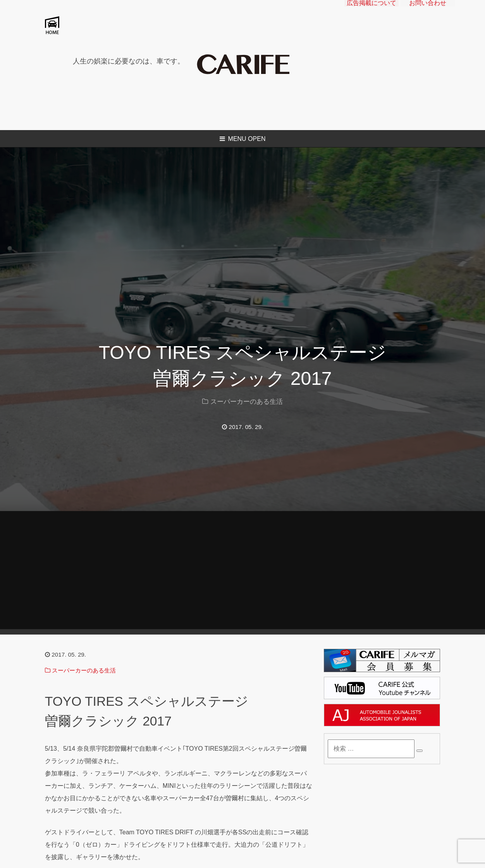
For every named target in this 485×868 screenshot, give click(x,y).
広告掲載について (371, 10)
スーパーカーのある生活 (247, 402)
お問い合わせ (428, 10)
